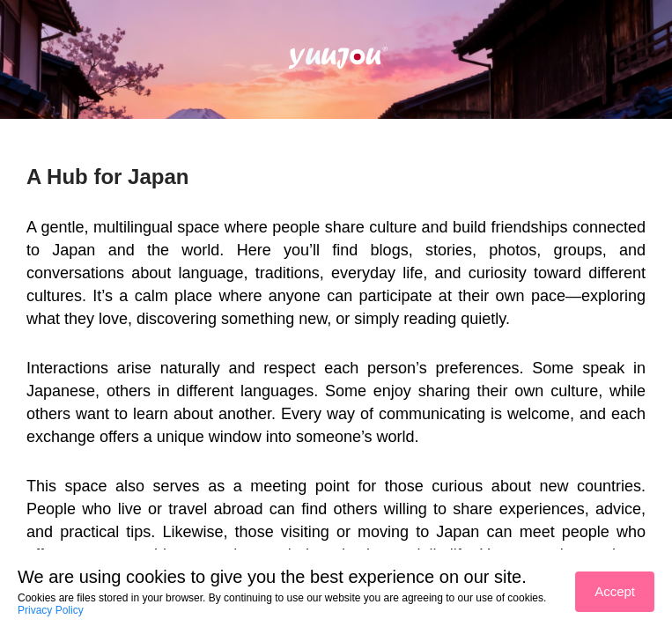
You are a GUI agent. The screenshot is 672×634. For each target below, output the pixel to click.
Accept (615, 591)
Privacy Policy (51, 610)
